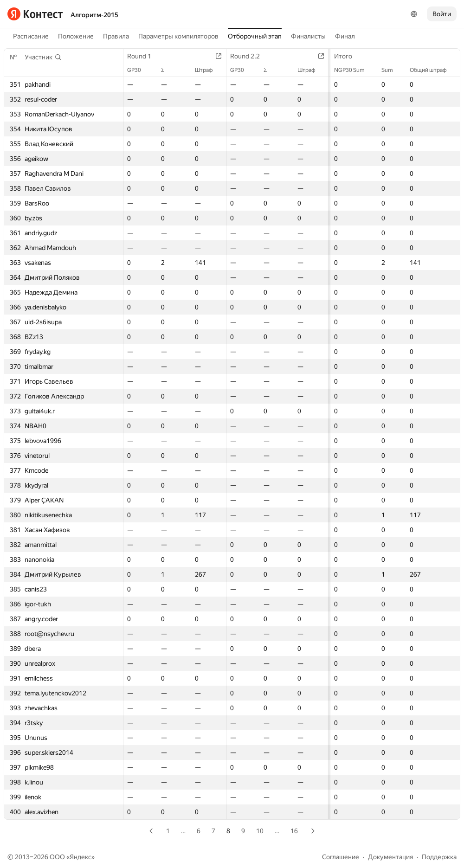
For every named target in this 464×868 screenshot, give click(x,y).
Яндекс (81, 857)
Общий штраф (433, 70)
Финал (345, 36)
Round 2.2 (250, 56)
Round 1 (144, 56)
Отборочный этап (255, 36)
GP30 (139, 70)
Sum (392, 70)
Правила (116, 36)
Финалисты (308, 36)
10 (260, 831)
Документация (390, 857)
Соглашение (341, 857)
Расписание (31, 36)
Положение (76, 36)
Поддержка (439, 857)
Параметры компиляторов (178, 36)
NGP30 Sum (354, 70)
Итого (348, 56)
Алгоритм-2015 (94, 15)
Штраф (209, 70)
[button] (43, 57)
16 (294, 831)
